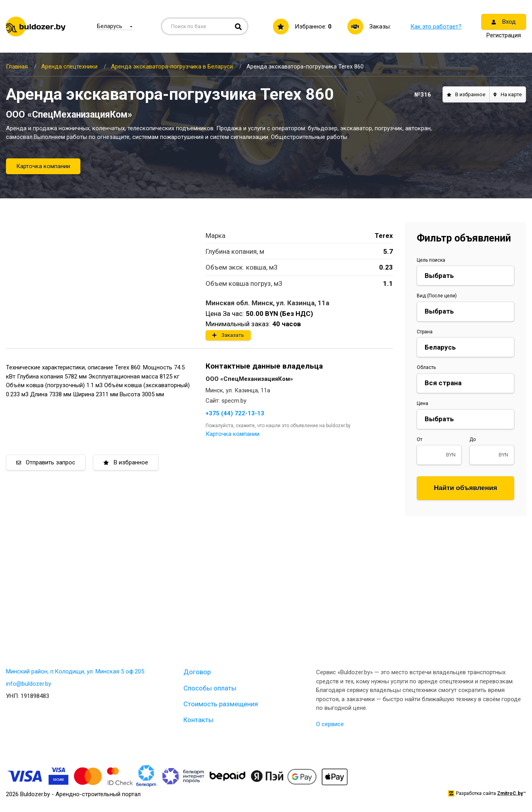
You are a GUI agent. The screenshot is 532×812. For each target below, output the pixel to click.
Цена (422, 403)
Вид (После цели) (437, 296)
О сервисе (330, 724)
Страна (425, 332)
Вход (504, 22)
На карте (508, 94)
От (419, 439)
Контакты (198, 720)
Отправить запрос (46, 462)
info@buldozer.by (29, 684)
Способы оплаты (210, 688)
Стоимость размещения (221, 704)
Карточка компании (43, 166)
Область (426, 367)
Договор (197, 672)
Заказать (228, 335)
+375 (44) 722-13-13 (235, 413)
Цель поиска (431, 260)
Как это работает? (436, 27)
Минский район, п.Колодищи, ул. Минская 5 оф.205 (75, 671)
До (473, 439)
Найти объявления (465, 488)
